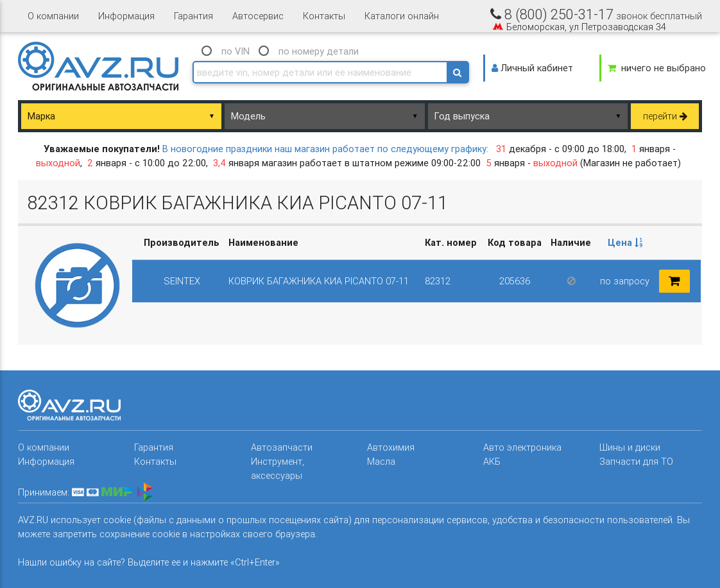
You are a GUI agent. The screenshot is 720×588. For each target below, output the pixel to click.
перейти (665, 116)
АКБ (492, 461)
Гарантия (193, 16)
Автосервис (258, 16)
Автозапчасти (282, 447)
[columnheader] (625, 243)
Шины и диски (630, 447)
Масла (381, 461)
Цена (625, 242)
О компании (53, 16)
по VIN (236, 51)
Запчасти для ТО (636, 461)
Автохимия (391, 447)
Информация (126, 16)
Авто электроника (522, 447)
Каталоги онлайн (402, 16)
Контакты (324, 16)
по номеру (319, 51)
